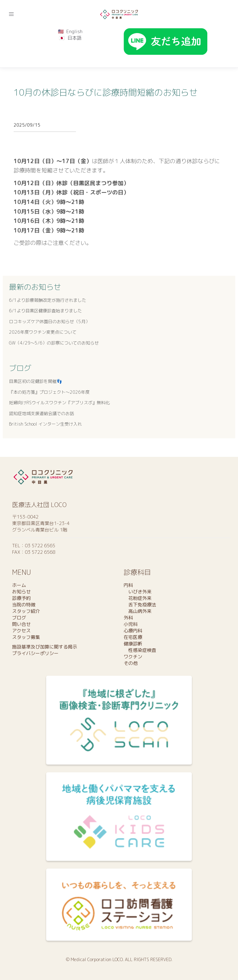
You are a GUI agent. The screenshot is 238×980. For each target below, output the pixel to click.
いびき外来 (138, 592)
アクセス (21, 631)
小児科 (131, 624)
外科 (128, 618)
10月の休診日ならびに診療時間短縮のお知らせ (106, 92)
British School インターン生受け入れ (45, 424)
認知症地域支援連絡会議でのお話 (42, 413)
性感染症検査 (140, 650)
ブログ (20, 368)
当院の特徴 (24, 605)
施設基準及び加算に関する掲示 (45, 647)
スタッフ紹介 (26, 611)
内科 (128, 585)
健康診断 (133, 644)
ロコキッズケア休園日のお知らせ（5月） (49, 321)
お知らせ (21, 592)
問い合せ (21, 624)
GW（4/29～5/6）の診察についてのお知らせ (54, 343)
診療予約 (21, 598)
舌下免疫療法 (140, 605)
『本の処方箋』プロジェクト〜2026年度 (49, 392)
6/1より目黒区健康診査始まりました (45, 311)
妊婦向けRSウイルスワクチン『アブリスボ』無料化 (59, 403)
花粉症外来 (138, 598)
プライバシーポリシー (35, 653)
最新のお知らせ (35, 287)
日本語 (75, 38)
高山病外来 (138, 611)
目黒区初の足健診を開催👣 (35, 381)
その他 (131, 663)
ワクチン (133, 657)
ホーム (19, 585)
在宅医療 (133, 637)
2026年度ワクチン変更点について (43, 332)
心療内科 (133, 631)
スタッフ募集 (26, 637)
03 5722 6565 (40, 546)
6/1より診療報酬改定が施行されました (48, 300)
